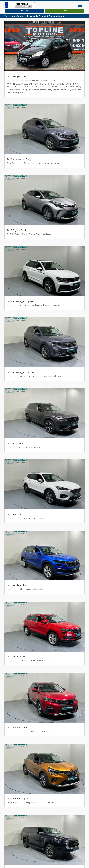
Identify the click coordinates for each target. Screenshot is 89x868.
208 (8, 80)
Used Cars (52, 80)
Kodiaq (21, 589)
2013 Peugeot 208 (16, 76)
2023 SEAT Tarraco (17, 514)
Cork (9, 163)
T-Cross (22, 376)
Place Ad (24, 11)
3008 (9, 731)
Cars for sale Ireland (27, 16)
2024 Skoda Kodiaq (17, 585)
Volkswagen (44, 163)
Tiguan (21, 305)
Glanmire (27, 80)
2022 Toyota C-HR (16, 230)
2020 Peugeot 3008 (17, 727)
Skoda (34, 589)
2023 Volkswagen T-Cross (21, 372)
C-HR (9, 234)
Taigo (21, 163)
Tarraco (32, 518)
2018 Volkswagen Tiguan (20, 301)
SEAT (21, 518)
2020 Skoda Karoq (17, 656)
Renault (34, 802)
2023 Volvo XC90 (16, 443)
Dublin (20, 80)
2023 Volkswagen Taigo (20, 159)
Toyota (32, 234)
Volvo (30, 447)
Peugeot (36, 80)
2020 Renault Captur (18, 798)
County (14, 80)
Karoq (21, 660)
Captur (10, 802)
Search (65, 11)
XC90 (41, 447)
